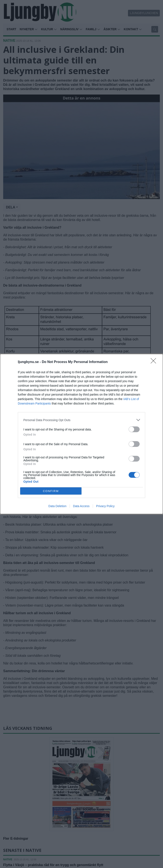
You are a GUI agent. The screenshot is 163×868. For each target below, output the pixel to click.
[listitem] (81, 420)
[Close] (155, 362)
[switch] (134, 429)
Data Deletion (57, 506)
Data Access (81, 506)
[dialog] (81, 434)
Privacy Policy (105, 506)
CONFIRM (51, 491)
